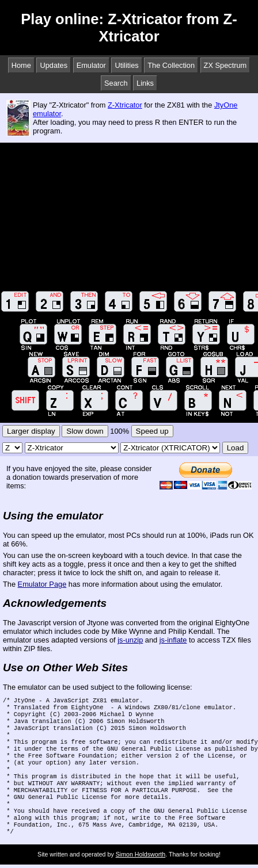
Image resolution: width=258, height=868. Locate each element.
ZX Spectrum (225, 65)
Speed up (152, 431)
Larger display (31, 431)
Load (236, 448)
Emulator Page (42, 584)
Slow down (85, 431)
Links (145, 83)
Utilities (126, 65)
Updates (54, 65)
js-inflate (173, 640)
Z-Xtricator (125, 105)
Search (116, 83)
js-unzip (130, 640)
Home (21, 65)
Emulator (91, 65)
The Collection (171, 65)
